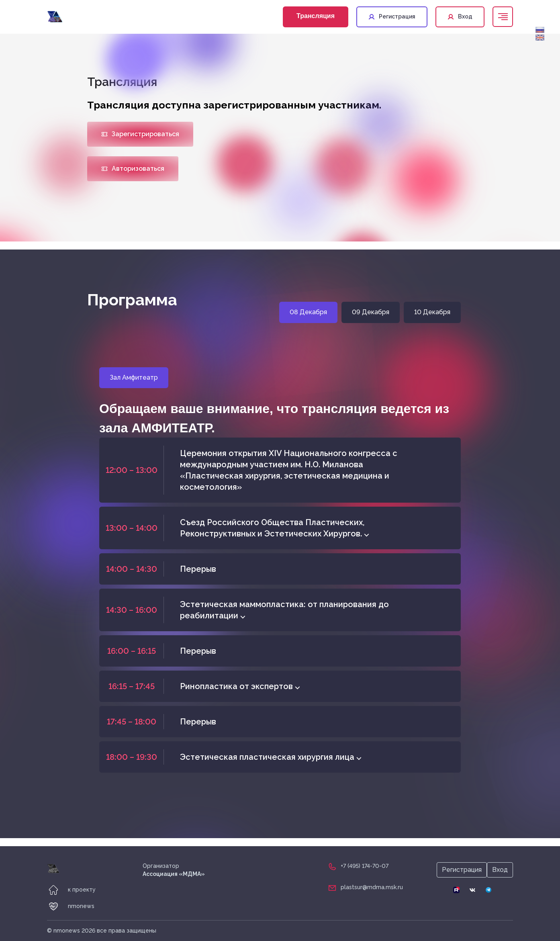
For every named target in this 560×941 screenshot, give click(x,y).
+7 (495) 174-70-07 (365, 866)
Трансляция (316, 16)
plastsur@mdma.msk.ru (372, 887)
